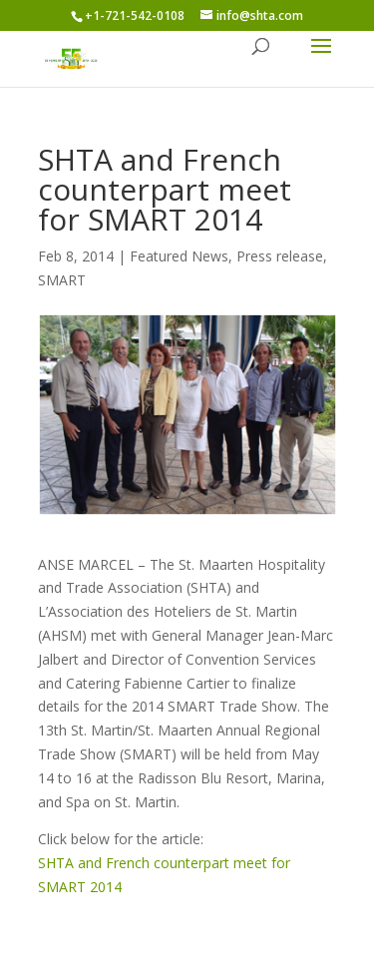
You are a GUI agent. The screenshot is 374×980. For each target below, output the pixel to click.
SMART (62, 280)
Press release (280, 256)
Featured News (179, 256)
